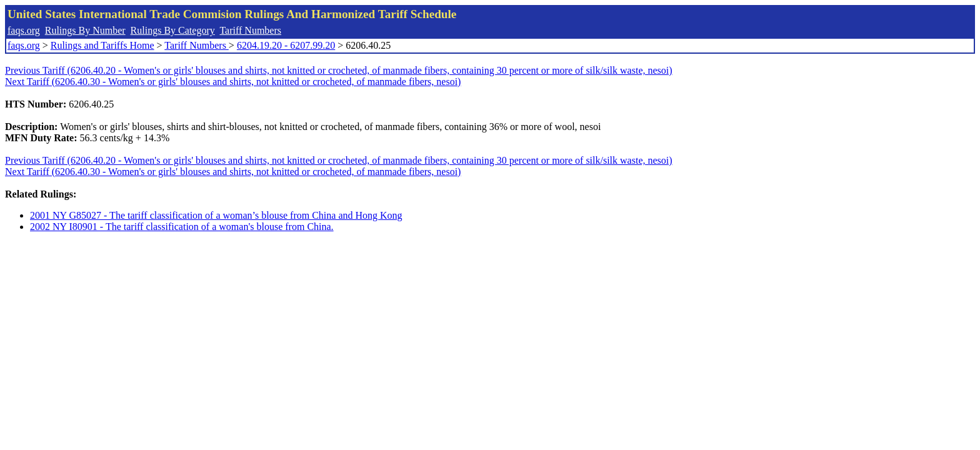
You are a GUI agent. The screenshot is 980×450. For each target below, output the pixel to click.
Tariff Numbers (250, 30)
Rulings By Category (173, 30)
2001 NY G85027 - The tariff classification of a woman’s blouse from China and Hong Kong (216, 215)
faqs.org (24, 30)
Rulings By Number (85, 30)
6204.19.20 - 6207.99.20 (286, 45)
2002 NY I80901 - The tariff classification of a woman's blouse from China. (182, 227)
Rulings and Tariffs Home (102, 45)
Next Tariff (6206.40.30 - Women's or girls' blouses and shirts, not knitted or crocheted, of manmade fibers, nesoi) (233, 82)
